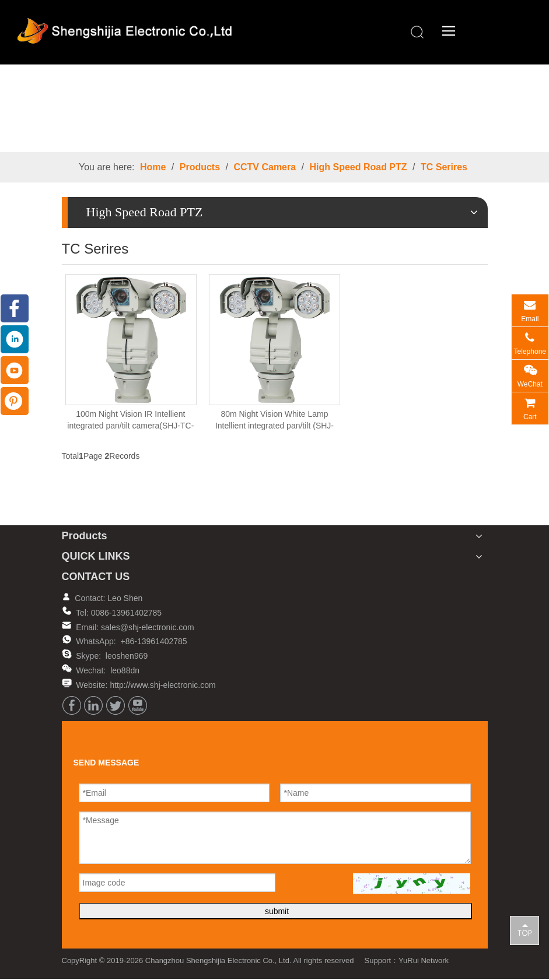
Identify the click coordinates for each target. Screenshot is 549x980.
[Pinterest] (15, 401)
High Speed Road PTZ (358, 167)
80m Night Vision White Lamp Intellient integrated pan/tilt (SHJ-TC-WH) (274, 421)
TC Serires (444, 167)
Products (200, 167)
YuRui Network (424, 960)
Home (153, 167)
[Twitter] (116, 705)
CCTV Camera (265, 167)
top (524, 930)
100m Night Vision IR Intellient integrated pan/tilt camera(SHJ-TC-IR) (130, 421)
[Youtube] (138, 705)
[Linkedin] (93, 705)
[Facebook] (72, 705)
